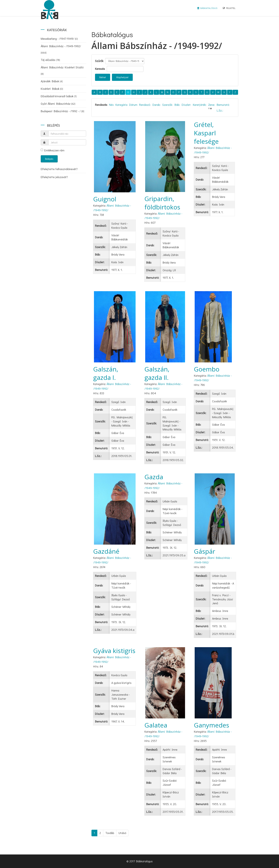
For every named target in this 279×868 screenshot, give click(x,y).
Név (111, 105)
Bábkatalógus (207, 8)
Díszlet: (186, 105)
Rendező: (145, 105)
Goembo (207, 369)
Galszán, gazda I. (106, 373)
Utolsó (122, 833)
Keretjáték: (200, 105)
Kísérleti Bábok (52, 89)
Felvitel (229, 8)
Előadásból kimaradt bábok (59, 96)
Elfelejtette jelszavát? (54, 177)
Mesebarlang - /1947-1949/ (59, 39)
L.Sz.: (220, 110)
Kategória (121, 105)
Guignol (105, 199)
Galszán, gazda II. (157, 373)
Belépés (49, 159)
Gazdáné (106, 551)
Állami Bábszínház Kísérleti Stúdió (62, 70)
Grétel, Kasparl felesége (206, 133)
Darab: (156, 105)
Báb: (177, 105)
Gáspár (205, 551)
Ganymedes (212, 725)
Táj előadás (50, 60)
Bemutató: (223, 105)
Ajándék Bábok (52, 81)
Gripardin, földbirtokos (162, 203)
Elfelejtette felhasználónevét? (59, 169)
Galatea (156, 725)
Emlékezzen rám (53, 150)
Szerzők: (168, 105)
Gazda (154, 477)
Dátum (133, 105)
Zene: (212, 105)
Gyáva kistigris (114, 651)
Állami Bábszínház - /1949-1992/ (61, 49)
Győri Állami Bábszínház (58, 104)
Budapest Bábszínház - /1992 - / (62, 111)
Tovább (110, 833)
